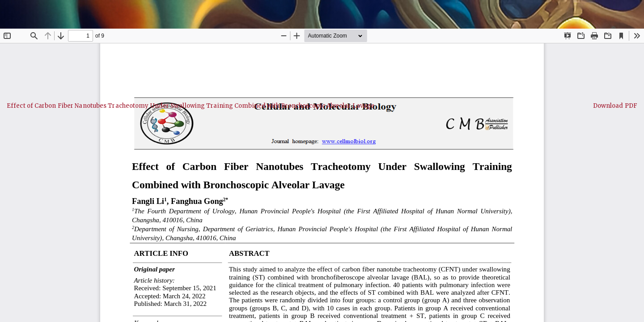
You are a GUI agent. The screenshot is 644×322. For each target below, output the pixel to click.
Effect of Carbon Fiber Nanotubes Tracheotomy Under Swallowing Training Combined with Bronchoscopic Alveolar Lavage (191, 106)
